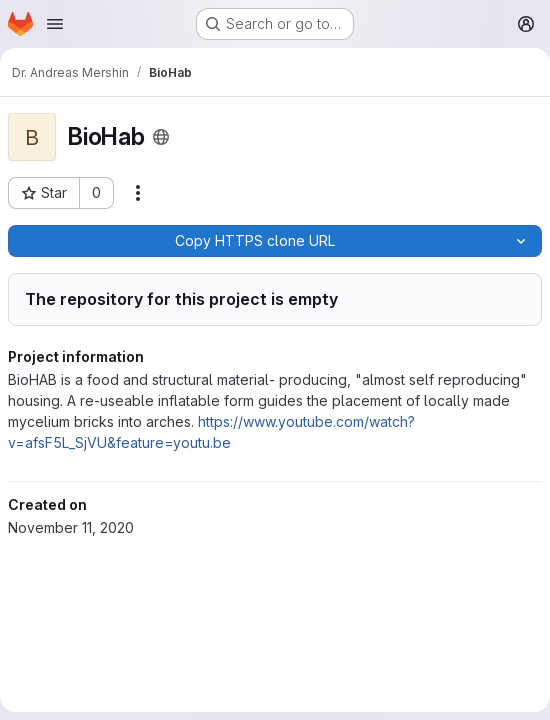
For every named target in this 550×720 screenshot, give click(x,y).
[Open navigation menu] (55, 24)
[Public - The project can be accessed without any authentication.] (161, 137)
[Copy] (254, 241)
